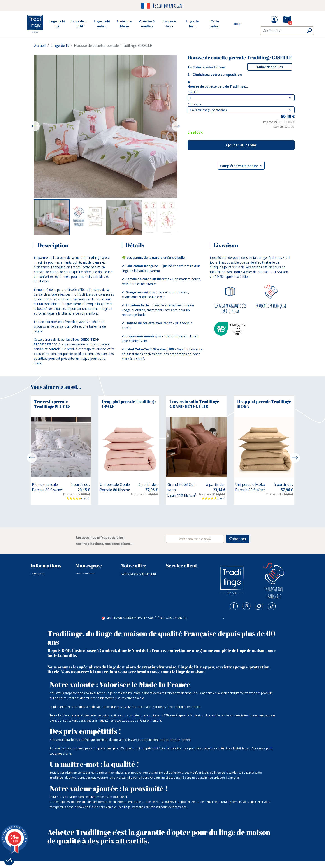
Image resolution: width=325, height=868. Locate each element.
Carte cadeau (131, 615)
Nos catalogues (43, 594)
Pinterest (246, 606)
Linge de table (131, 589)
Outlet (126, 610)
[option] (52, 218)
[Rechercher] (287, 32)
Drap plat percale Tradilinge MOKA (264, 404)
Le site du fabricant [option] (162, 6)
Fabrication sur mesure (139, 574)
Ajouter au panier (241, 145)
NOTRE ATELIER (41, 589)
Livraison (37, 574)
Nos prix (37, 600)
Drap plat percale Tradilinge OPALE (129, 404)
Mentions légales (44, 610)
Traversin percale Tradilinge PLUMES (52, 404)
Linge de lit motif (133, 584)
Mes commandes (88, 584)
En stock (195, 132)
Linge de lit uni (132, 579)
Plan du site (39, 605)
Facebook (234, 606)
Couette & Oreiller (135, 600)
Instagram (259, 606)
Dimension (194, 104)
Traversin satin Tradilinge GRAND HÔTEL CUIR (194, 404)
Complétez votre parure (241, 166)
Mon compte (85, 574)
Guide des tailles (270, 67)
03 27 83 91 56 (175, 579)
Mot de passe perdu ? (92, 579)
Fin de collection (134, 605)
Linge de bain (130, 594)
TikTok (272, 606)
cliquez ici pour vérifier (205, 625)
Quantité (193, 92)
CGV (33, 584)
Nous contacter (178, 574)
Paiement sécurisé (44, 579)
